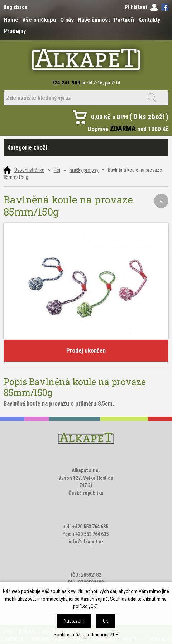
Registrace (15, 7)
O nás (67, 20)
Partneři (124, 20)
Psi (57, 170)
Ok (105, 621)
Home (11, 20)
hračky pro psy (84, 170)
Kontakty (149, 20)
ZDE (114, 635)
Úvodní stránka (29, 170)
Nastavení (74, 621)
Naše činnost (94, 20)
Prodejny (15, 31)
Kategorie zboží (86, 148)
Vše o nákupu (39, 20)
